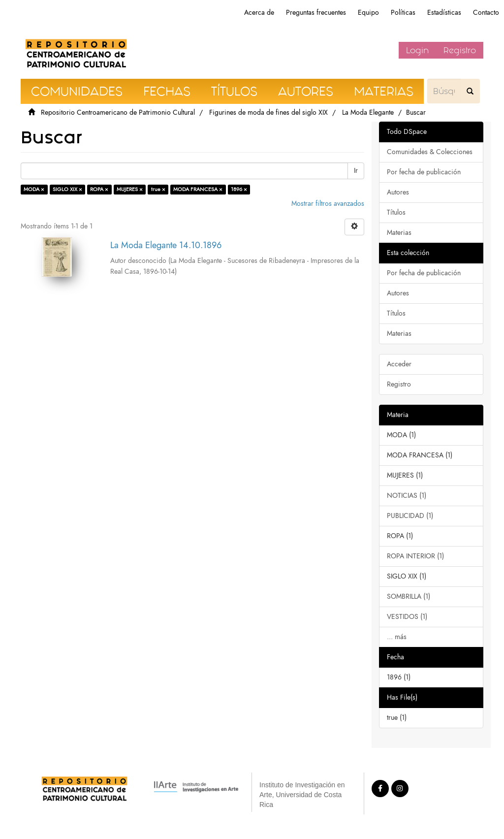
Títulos (396, 212)
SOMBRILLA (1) (409, 597)
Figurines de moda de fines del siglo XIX (268, 113)
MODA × (34, 189)
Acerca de (259, 13)
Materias (399, 233)
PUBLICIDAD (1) (410, 516)
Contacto (486, 13)
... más (397, 637)
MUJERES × (130, 189)
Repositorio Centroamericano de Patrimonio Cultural (118, 113)
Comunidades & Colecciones (430, 152)
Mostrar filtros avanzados (328, 204)
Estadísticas (444, 13)
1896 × (239, 189)
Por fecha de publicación (424, 172)
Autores (398, 192)
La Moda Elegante (368, 113)
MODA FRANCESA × (198, 189)
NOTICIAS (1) (407, 496)
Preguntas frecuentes (316, 13)
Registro (460, 50)
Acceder (399, 364)
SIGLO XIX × (67, 189)
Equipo (368, 13)
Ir (356, 171)
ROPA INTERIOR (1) (415, 556)
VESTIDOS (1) (407, 617)
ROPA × (99, 189)
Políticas (403, 13)
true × (158, 189)
